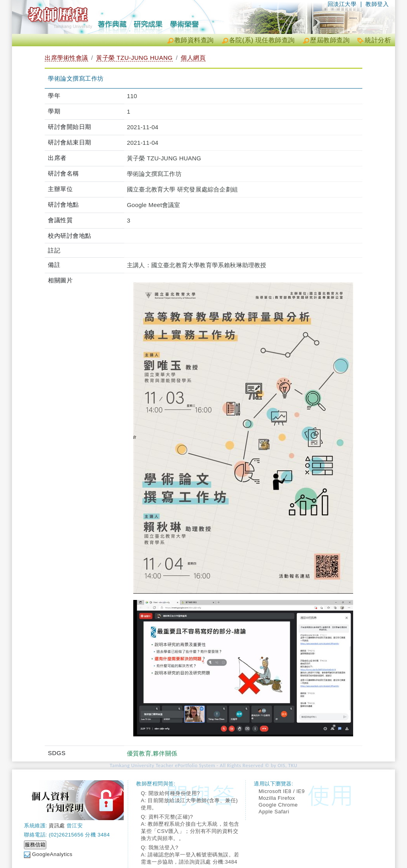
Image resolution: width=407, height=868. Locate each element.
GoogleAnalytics (52, 854)
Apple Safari (274, 812)
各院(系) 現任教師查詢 (262, 40)
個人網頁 (193, 58)
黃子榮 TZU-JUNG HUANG (134, 58)
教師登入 (377, 4)
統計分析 (378, 40)
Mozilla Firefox (277, 798)
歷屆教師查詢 (330, 40)
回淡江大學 (342, 4)
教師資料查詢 (194, 40)
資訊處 (57, 826)
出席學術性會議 (66, 58)
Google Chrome (278, 805)
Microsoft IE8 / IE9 (282, 791)
